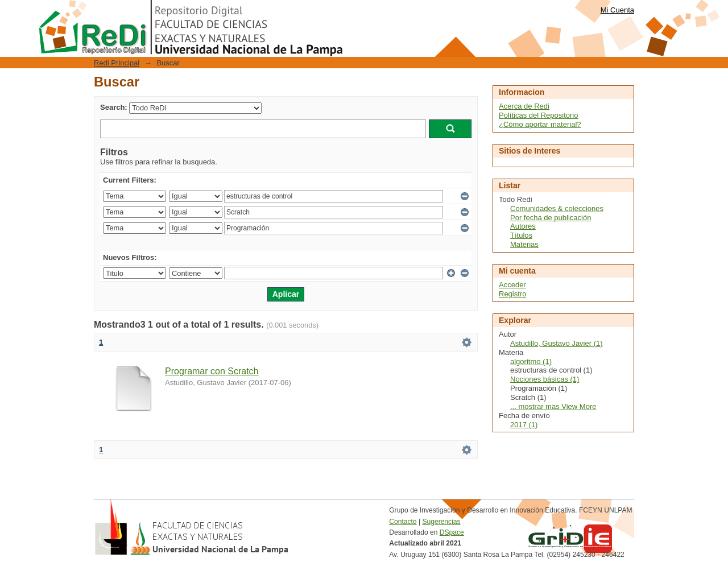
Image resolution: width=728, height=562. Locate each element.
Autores (523, 226)
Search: (114, 107)
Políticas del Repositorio (538, 115)
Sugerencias (441, 522)
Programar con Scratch (212, 371)
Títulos (521, 235)
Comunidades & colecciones (557, 208)
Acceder (512, 285)
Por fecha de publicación (551, 218)
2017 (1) (524, 425)
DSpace (452, 532)
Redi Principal (117, 63)
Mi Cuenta (617, 10)
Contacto (403, 522)
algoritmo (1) (531, 361)
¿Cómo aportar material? (540, 124)
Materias (524, 244)
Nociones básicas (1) (545, 379)
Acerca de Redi (524, 106)
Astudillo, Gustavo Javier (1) (557, 343)
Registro (512, 294)
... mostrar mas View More (553, 406)
